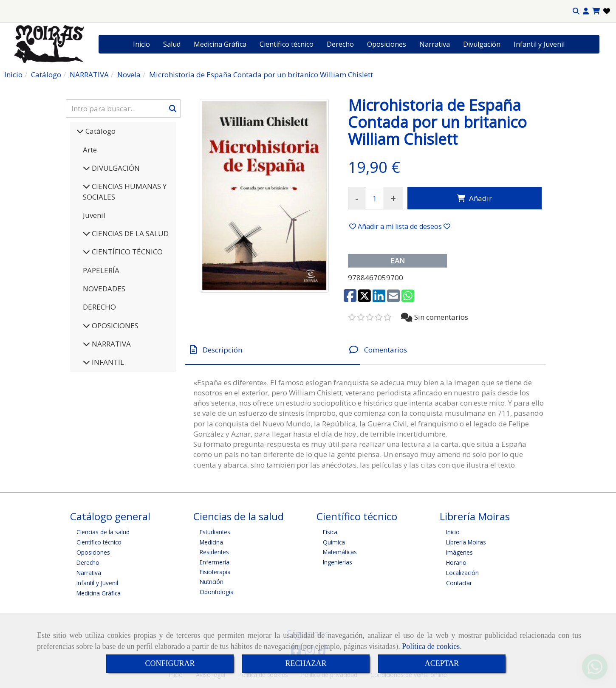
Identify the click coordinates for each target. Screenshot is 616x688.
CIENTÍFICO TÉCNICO (126, 252)
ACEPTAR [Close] (442, 663)
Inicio (141, 44)
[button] (586, 11)
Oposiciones (387, 44)
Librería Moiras (466, 542)
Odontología (217, 592)
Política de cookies (431, 646)
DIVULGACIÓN (115, 168)
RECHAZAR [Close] (306, 663)
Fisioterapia (215, 572)
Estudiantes (215, 532)
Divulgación (482, 44)
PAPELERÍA (101, 270)
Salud (172, 44)
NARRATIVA (110, 344)
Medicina (211, 542)
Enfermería (215, 562)
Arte (90, 150)
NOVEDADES (104, 289)
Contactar (459, 583)
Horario (456, 563)
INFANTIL (107, 362)
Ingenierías (338, 562)
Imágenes (459, 552)
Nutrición (212, 582)
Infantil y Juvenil (539, 44)
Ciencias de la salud (103, 532)
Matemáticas (340, 552)
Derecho (340, 44)
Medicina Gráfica (220, 44)
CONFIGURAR (170, 663)
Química (334, 542)
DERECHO (99, 307)
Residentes (214, 552)
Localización (462, 573)
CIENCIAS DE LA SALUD (129, 233)
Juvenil (94, 215)
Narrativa (435, 44)
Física (330, 532)
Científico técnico (287, 44)
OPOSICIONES (114, 326)
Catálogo (100, 131)
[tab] (273, 350)
